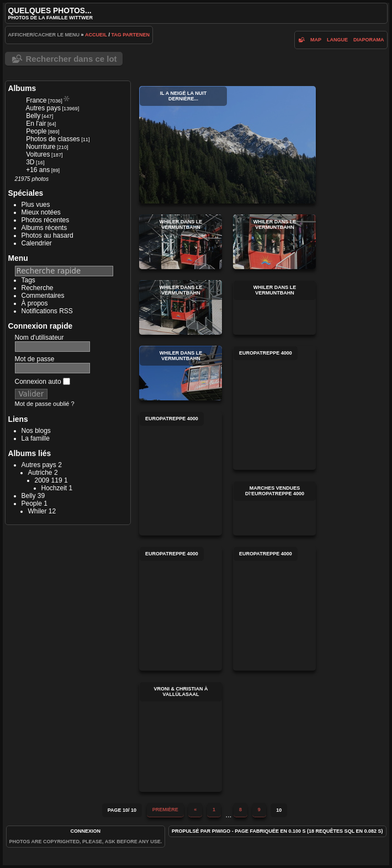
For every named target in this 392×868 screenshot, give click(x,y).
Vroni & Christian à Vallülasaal (181, 737)
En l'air (36, 124)
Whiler (38, 511)
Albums (22, 88)
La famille (36, 438)
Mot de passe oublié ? (45, 404)
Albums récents (44, 228)
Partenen (136, 35)
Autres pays (43, 108)
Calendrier (37, 243)
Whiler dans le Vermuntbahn (181, 242)
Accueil (96, 35)
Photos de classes (53, 139)
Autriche (40, 473)
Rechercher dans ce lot (71, 59)
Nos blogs (36, 431)
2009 (42, 480)
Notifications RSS (47, 311)
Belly (33, 116)
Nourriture (41, 147)
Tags (28, 280)
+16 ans (38, 170)
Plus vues (36, 205)
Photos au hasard (47, 235)
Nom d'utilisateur (39, 337)
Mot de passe (35, 359)
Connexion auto (43, 382)
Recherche (38, 288)
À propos (35, 303)
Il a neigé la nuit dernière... (227, 145)
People (36, 131)
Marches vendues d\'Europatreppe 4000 (274, 508)
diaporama (369, 40)
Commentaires (43, 296)
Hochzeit (54, 488)
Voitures (38, 154)
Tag (116, 35)
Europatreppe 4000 (274, 408)
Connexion (86, 831)
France (36, 100)
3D (30, 162)
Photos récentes (46, 220)
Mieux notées (41, 212)
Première (165, 810)
